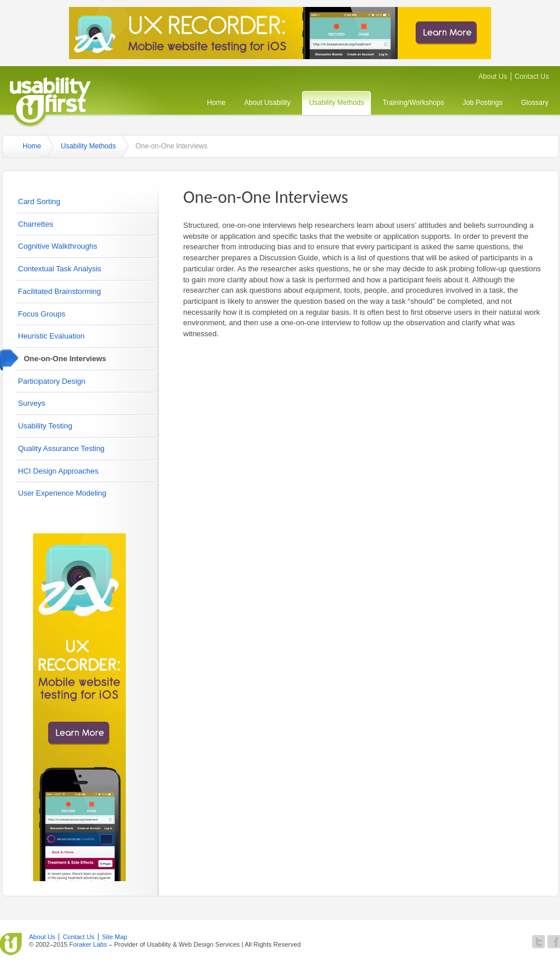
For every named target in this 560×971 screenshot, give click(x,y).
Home (216, 103)
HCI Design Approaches (58, 471)
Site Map (115, 937)
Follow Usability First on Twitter (539, 942)
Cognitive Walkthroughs (58, 246)
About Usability (267, 103)
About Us (492, 77)
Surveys (32, 403)
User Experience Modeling (62, 493)
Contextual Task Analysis (60, 269)
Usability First (50, 100)
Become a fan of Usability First (554, 942)
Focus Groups (42, 314)
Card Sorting (39, 201)
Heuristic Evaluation (51, 336)
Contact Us (532, 77)
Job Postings (483, 103)
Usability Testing (45, 426)
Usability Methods (337, 103)
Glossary (535, 103)
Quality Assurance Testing (61, 448)
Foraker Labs (88, 944)
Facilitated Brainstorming (59, 291)
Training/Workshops (413, 103)
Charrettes (36, 224)
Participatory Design (52, 381)
